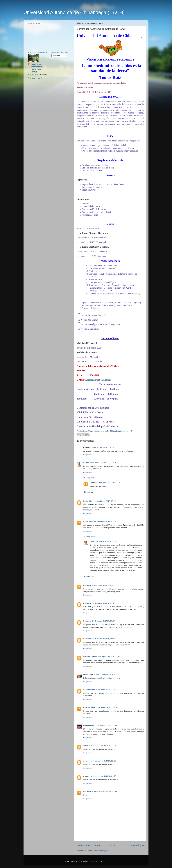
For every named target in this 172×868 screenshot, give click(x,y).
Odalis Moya (89, 725)
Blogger (104, 861)
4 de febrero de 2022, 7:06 (109, 483)
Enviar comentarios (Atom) (99, 851)
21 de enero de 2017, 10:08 (107, 690)
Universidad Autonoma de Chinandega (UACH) (74, 12)
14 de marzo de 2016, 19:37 (104, 621)
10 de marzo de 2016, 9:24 (103, 603)
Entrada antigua (135, 845)
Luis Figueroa (89, 674)
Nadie (86, 501)
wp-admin (87, 746)
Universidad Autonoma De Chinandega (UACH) (37, 68)
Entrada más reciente (89, 845)
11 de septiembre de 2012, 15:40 (102, 521)
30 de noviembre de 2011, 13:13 (103, 463)
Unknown (94, 483)
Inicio (113, 845)
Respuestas (91, 478)
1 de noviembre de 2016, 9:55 (108, 674)
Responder (88, 455)
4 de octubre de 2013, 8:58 (103, 585)
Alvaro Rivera (89, 690)
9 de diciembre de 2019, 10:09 (104, 791)
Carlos (86, 463)
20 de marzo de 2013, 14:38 (108, 541)
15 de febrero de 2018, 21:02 (104, 746)
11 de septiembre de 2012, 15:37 (102, 501)
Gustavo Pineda (90, 657)
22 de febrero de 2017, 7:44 (106, 725)
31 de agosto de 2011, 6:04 (103, 447)
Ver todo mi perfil (35, 78)
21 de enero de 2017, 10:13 (107, 707)
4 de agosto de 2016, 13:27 (109, 657)
